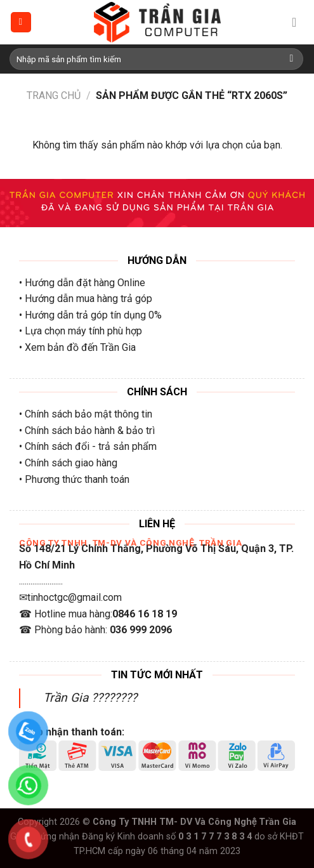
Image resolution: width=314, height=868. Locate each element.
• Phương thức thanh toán (74, 479)
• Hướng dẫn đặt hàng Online (82, 283)
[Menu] (21, 23)
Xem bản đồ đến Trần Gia (80, 347)
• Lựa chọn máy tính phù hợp (81, 331)
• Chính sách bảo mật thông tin (86, 414)
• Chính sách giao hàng (68, 463)
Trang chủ (54, 95)
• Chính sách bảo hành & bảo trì (87, 431)
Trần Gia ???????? (90, 698)
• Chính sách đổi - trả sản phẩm (88, 446)
